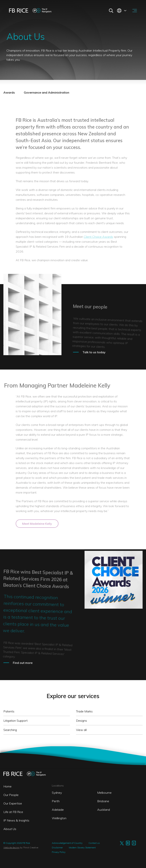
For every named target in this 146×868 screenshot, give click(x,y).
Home (7, 786)
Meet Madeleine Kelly (37, 524)
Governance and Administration (47, 92)
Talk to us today (94, 352)
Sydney (57, 793)
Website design (11, 847)
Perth (56, 801)
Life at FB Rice (13, 812)
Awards (9, 92)
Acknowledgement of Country (67, 843)
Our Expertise (13, 803)
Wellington (59, 818)
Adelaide (58, 810)
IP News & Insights (16, 820)
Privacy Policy (59, 852)
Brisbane (103, 801)
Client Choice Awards (98, 237)
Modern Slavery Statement (82, 847)
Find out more (23, 663)
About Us (10, 829)
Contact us (94, 843)
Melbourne (104, 793)
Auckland (104, 810)
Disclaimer (57, 847)
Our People (11, 795)
